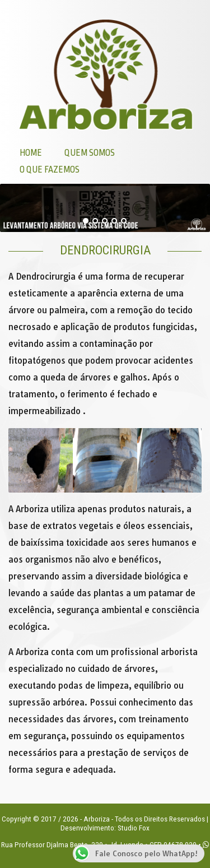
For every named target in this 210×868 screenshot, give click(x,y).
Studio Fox (134, 828)
